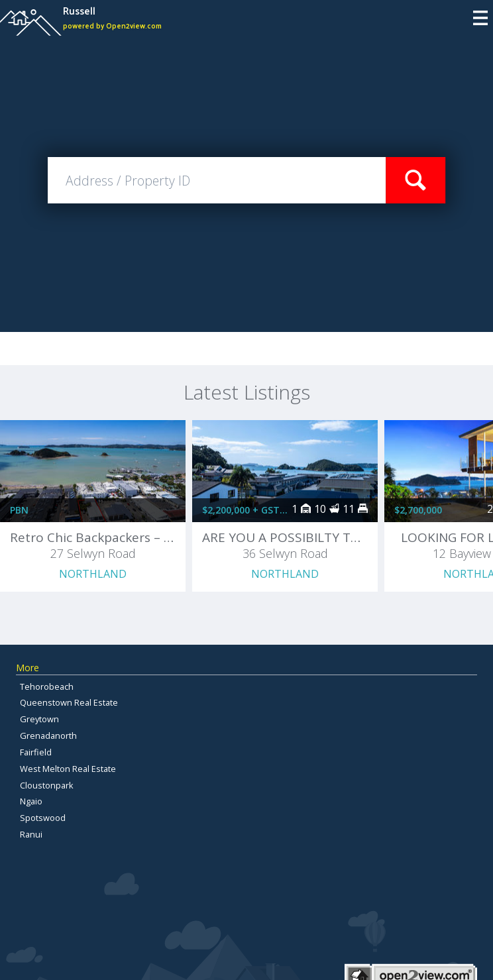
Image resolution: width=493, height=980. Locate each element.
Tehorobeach (47, 686)
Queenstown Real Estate (69, 702)
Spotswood (43, 818)
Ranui (31, 834)
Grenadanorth (48, 735)
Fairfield (36, 752)
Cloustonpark (47, 785)
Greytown (39, 719)
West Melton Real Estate (68, 769)
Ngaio (31, 801)
